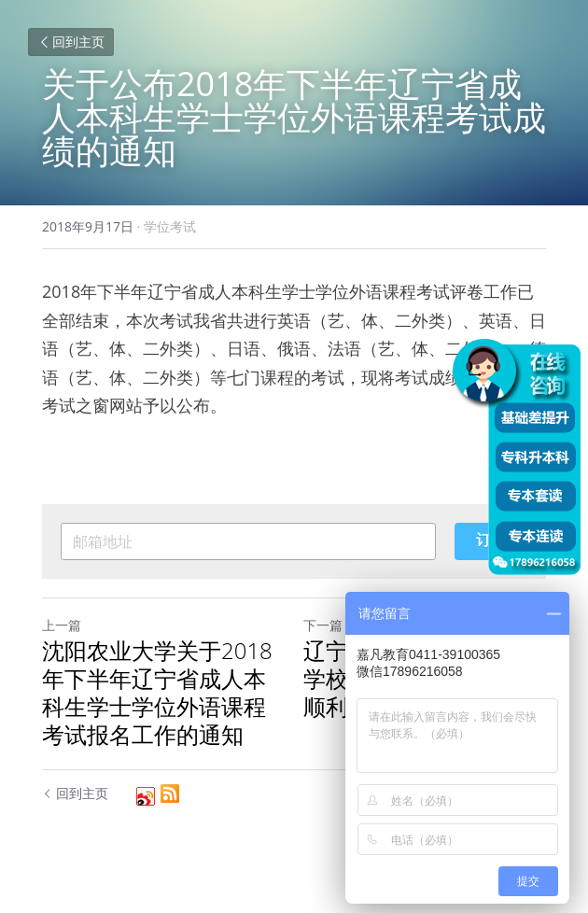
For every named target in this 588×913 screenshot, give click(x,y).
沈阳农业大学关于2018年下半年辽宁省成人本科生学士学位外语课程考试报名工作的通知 (157, 693)
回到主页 (71, 42)
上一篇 (62, 625)
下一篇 (323, 625)
